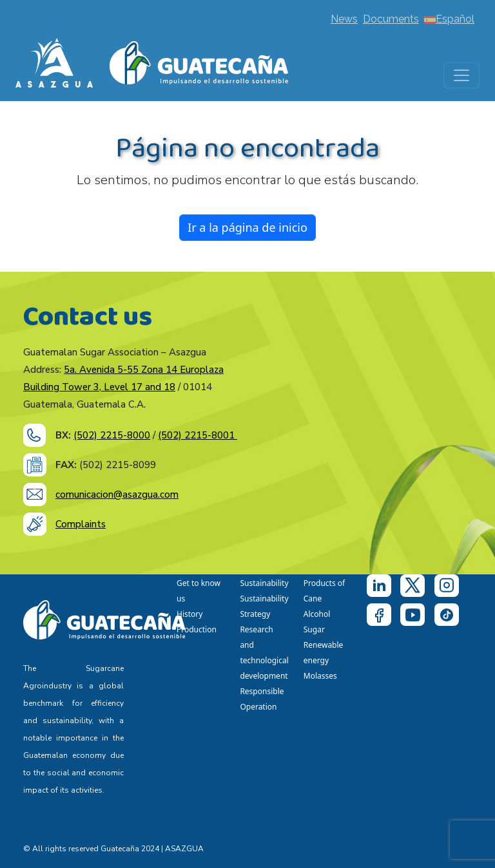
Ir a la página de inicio (247, 227)
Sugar (314, 629)
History (189, 614)
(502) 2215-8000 (112, 435)
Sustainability (264, 583)
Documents (391, 19)
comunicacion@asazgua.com (117, 495)
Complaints (81, 524)
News (344, 19)
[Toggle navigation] (461, 75)
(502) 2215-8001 (198, 435)
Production (197, 629)
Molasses (320, 676)
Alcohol (317, 614)
